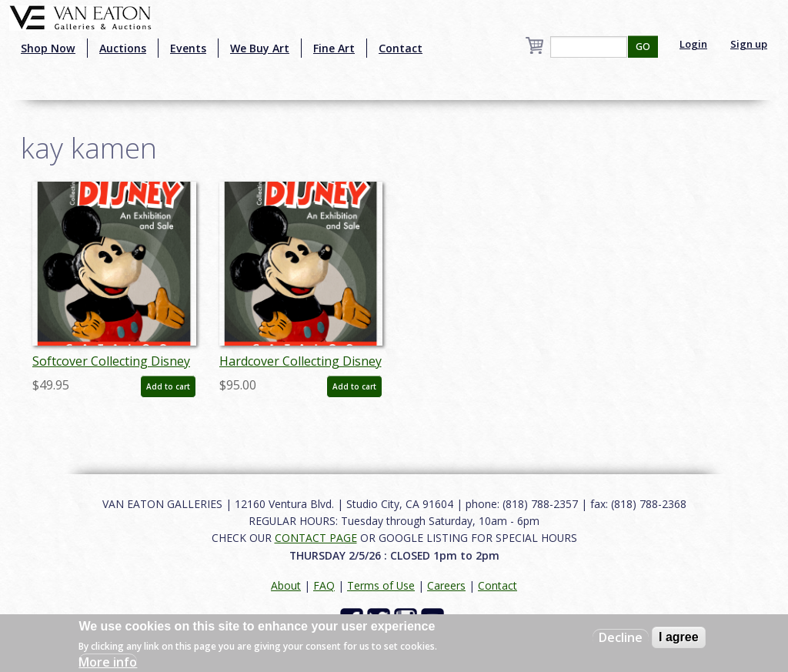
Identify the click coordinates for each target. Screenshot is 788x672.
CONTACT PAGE (316, 538)
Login (693, 44)
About (286, 585)
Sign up (749, 44)
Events (188, 48)
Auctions (123, 48)
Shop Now (48, 48)
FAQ (324, 585)
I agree (679, 637)
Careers (446, 585)
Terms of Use (381, 585)
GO (643, 47)
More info (108, 662)
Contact (401, 48)
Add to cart (168, 386)
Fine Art (334, 48)
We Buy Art (260, 48)
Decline (621, 637)
